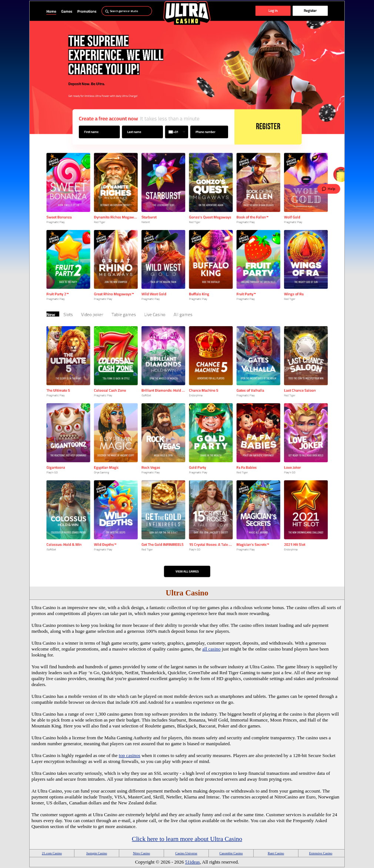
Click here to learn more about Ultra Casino (187, 839)
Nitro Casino (141, 853)
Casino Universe (186, 853)
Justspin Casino (97, 853)
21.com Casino (52, 853)
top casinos (130, 755)
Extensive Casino (321, 853)
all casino (211, 649)
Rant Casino (276, 853)
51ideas (193, 862)
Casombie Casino (231, 853)
